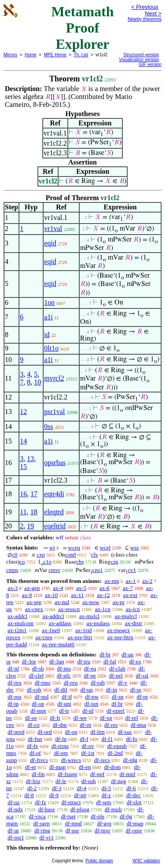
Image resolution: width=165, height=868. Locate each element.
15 (23, 467)
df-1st (88, 753)
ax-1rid (84, 630)
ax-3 (13, 588)
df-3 (57, 788)
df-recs (102, 760)
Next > (153, 13)
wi (52, 548)
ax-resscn (69, 609)
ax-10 (51, 595)
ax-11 (77, 595)
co (22, 562)
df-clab (117, 668)
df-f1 (107, 739)
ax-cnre (44, 637)
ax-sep (34, 602)
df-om (61, 753)
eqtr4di (54, 494)
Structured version (141, 55)
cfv (94, 555)
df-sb (38, 668)
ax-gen (32, 588)
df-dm (60, 725)
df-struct (71, 802)
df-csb (34, 690)
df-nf (13, 668)
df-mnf (128, 774)
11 (23, 512)
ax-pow (91, 602)
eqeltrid (55, 526)
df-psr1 (16, 837)
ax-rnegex (118, 630)
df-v (123, 683)
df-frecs (39, 760)
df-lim (97, 732)
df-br (117, 704)
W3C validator (146, 861)
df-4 (82, 788)
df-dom (112, 767)
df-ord (45, 732)
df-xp (106, 718)
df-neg (118, 781)
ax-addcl (17, 616)
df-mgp (135, 823)
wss (135, 548)
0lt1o (51, 348)
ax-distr (134, 623)
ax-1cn (103, 609)
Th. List (81, 55)
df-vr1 (47, 837)
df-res (111, 725)
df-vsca (37, 816)
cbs (80, 562)
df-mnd (73, 823)
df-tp (13, 704)
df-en (85, 767)
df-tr (64, 711)
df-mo (64, 668)
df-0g (126, 816)
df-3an (57, 661)
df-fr (55, 718)
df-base (47, 809)
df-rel (132, 718)
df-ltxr (33, 781)
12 (23, 412)
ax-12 (103, 595)
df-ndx (15, 809)
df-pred (16, 732)
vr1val (53, 229)
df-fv (33, 746)
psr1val (54, 412)
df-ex (135, 661)
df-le (61, 781)
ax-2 (147, 581)
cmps (12, 570)
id (47, 335)
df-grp (104, 823)
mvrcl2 (54, 378)
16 (23, 494)
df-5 (106, 788)
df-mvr (103, 830)
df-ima (138, 725)
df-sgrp (41, 823)
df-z (106, 795)
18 (34, 512)
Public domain (99, 861)
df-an (127, 654)
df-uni (64, 704)
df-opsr (134, 830)
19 (30, 526)
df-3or (29, 661)
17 (34, 494)
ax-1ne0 (51, 630)
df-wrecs (71, 760)
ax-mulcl (89, 616)
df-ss (136, 690)
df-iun (92, 704)
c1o (47, 562)
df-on (71, 732)
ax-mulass (98, 623)
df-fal (110, 661)
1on (49, 302)
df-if (67, 697)
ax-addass (60, 623)
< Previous (145, 7)
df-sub (89, 781)
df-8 (29, 795)
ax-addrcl (53, 616)
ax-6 (104, 588)
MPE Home (55, 55)
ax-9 (27, 595)
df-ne (90, 676)
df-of (35, 753)
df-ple (97, 816)
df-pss (15, 697)
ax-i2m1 (17, 630)
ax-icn (133, 609)
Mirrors (10, 55)
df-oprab (117, 746)
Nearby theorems (145, 19)
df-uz (13, 802)
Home (31, 55)
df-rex (15, 683)
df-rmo (43, 683)
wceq (74, 548)
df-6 (131, 788)
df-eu (90, 668)
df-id (88, 711)
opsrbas (55, 463)
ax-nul (62, 602)
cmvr (54, 570)
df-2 (32, 788)
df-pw (92, 697)
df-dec (134, 795)
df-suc (125, 732)
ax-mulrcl (126, 616)
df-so (31, 718)
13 (30, 459)
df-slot (134, 802)
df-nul (42, 697)
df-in (112, 690)
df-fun (35, 739)
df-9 (54, 795)
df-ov (88, 746)
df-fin (38, 774)
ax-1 (131, 581)
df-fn (61, 739)
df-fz (40, 802)
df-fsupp (67, 774)
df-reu (71, 683)
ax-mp (112, 581)
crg (114, 562)
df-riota (60, 746)
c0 (15, 555)
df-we (80, 718)
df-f (84, 739)
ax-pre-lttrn (120, 637)
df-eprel (115, 711)
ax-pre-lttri (80, 637)
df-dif (61, 690)
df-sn (118, 697)
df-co (34, 725)
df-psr (72, 830)
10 (37, 382)
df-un (87, 690)
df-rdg (130, 760)
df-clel (36, 676)
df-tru (84, 661)
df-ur (13, 830)
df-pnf (97, 774)
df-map (58, 767)
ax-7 (128, 588)
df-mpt (38, 711)
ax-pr (119, 602)
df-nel (116, 676)
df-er (31, 767)
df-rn (85, 725)
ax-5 (81, 588)
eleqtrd (54, 512)
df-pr (142, 697)
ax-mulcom (20, 623)
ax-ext (130, 595)
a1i (48, 317)
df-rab (98, 683)
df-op (38, 704)
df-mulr (114, 809)
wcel (105, 548)
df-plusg (80, 809)
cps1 (98, 570)
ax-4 (58, 588)
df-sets (104, 802)
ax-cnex (34, 609)
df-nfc (64, 676)
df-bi (105, 654)
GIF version (150, 64)
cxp (41, 555)
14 (23, 441)
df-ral (142, 676)
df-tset (68, 816)
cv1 (132, 570)
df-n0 (80, 795)
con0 (71, 555)
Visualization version (139, 60)
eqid (50, 243)
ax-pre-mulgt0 (58, 644)
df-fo (132, 739)
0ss (48, 427)
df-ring (42, 830)
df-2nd (115, 753)
